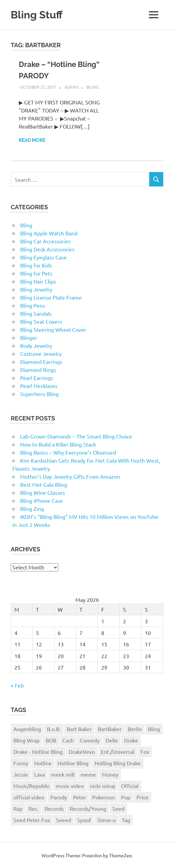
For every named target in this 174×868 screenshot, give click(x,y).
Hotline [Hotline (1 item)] (43, 763)
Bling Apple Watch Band (49, 233)
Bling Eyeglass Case (43, 257)
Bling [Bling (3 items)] (154, 728)
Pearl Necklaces (39, 385)
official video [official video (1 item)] (29, 797)
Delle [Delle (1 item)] (112, 740)
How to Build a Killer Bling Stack (58, 444)
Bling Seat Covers (41, 321)
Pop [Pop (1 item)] (126, 797)
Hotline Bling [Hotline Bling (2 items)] (73, 763)
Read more (32, 140)
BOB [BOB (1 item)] (51, 740)
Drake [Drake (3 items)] (131, 740)
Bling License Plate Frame (51, 297)
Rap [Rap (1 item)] (18, 808)
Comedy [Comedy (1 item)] (90, 740)
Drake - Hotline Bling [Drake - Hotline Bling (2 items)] (38, 751)
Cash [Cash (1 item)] (68, 740)
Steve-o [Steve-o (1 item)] (106, 819)
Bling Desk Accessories (47, 249)
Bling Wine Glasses (43, 492)
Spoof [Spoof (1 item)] (84, 819)
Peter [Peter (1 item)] (80, 797)
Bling (93, 87)
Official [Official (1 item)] (130, 785)
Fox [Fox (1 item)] (145, 751)
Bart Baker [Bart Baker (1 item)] (79, 728)
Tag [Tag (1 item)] (126, 819)
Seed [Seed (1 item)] (118, 808)
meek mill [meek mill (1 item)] (63, 774)
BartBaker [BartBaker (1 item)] (110, 728)
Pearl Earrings (37, 377)
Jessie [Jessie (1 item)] (21, 774)
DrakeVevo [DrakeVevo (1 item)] (82, 751)
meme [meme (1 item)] (88, 774)
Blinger (29, 337)
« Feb (17, 685)
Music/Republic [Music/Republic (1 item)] (32, 785)
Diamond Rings (38, 369)
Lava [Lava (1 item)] (40, 774)
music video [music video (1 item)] (70, 785)
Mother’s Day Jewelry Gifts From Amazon (70, 476)
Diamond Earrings (41, 361)
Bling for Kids (36, 265)
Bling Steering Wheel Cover (53, 329)
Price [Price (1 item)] (142, 797)
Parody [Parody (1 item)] (59, 797)
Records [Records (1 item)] (54, 808)
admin (71, 87)
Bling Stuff (38, 15)
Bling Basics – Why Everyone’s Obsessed (68, 452)
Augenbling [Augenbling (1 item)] (27, 728)
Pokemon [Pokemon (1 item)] (104, 797)
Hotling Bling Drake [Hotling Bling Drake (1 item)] (118, 763)
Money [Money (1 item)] (110, 774)
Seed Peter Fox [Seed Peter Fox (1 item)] (32, 819)
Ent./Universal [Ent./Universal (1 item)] (118, 751)
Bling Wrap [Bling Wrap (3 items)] (26, 740)
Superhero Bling (39, 393)
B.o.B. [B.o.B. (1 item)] (54, 728)
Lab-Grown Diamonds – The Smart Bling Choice (76, 436)
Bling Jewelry (36, 289)
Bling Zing (32, 508)
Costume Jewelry (41, 353)
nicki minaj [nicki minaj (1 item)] (102, 785)
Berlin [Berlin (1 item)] (135, 728)
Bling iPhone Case (42, 500)
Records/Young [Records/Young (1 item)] (88, 808)
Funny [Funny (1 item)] (21, 763)
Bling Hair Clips (38, 281)
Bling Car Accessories (45, 241)
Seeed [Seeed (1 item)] (64, 819)
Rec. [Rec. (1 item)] (34, 808)
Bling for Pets (36, 273)
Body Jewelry (36, 345)
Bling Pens (33, 305)
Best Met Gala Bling (44, 484)
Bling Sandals (36, 313)
